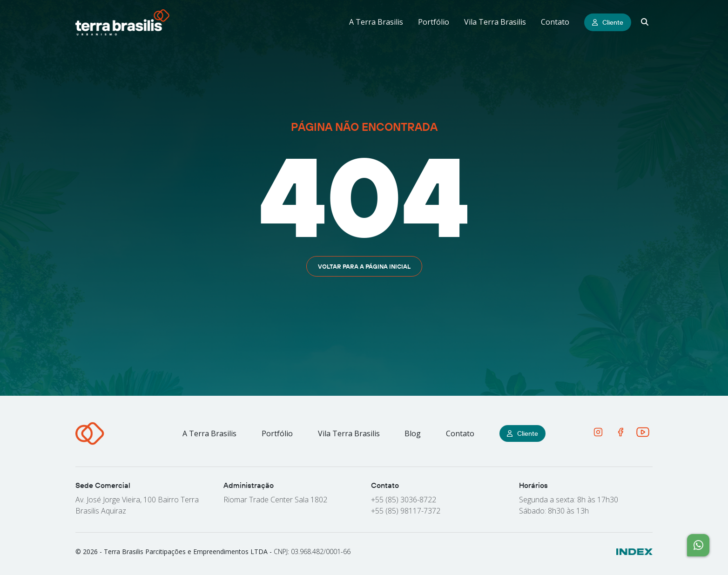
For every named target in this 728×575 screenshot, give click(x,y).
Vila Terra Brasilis (495, 22)
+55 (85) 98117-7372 (406, 511)
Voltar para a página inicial (364, 266)
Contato (555, 22)
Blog (413, 433)
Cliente (608, 22)
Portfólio (434, 22)
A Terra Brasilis (376, 22)
